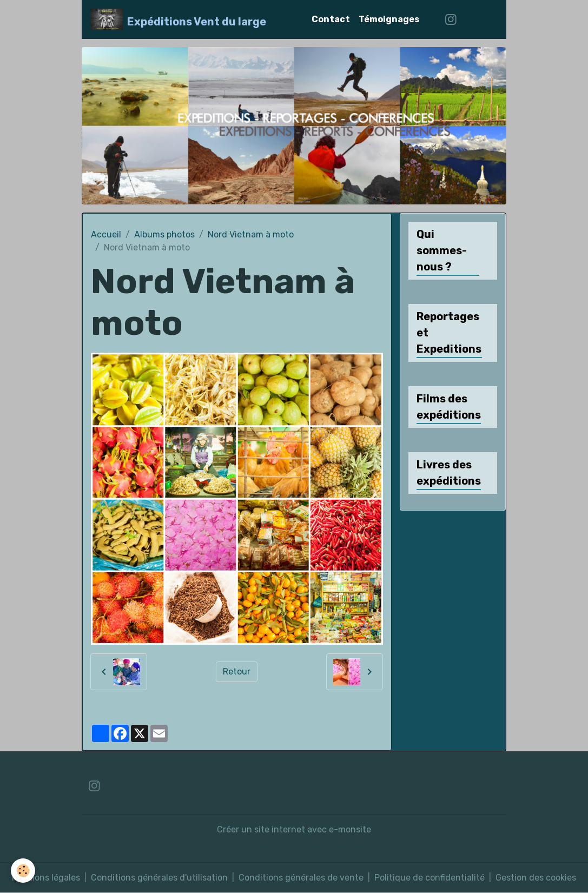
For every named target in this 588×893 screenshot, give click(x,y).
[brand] (178, 19)
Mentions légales (46, 878)
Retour (237, 672)
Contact (331, 19)
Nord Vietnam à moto (251, 234)
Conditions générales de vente (301, 878)
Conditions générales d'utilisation (159, 878)
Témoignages (389, 19)
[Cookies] (23, 871)
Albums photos (164, 234)
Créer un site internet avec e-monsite (294, 829)
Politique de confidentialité (430, 878)
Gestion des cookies (536, 878)
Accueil (106, 234)
